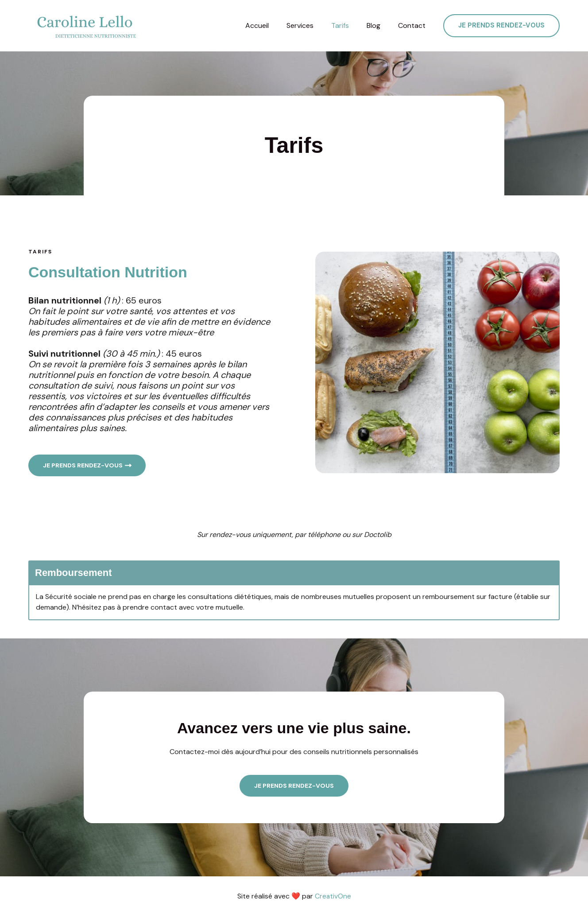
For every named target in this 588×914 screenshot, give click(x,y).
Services (312, 26)
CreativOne (333, 896)
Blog (379, 26)
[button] (501, 26)
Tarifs (349, 26)
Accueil (273, 26)
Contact (414, 26)
